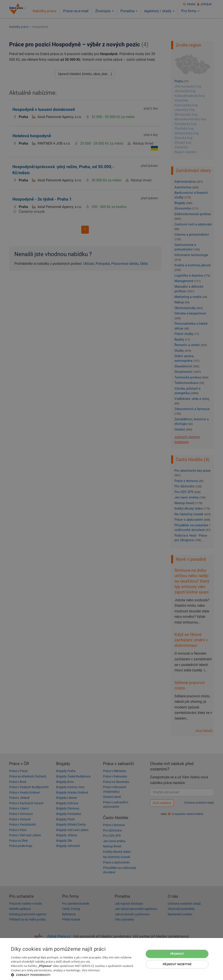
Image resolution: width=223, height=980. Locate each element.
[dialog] (111, 959)
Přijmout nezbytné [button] (177, 964)
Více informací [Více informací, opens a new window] (91, 970)
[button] (76, 975)
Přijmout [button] (177, 954)
